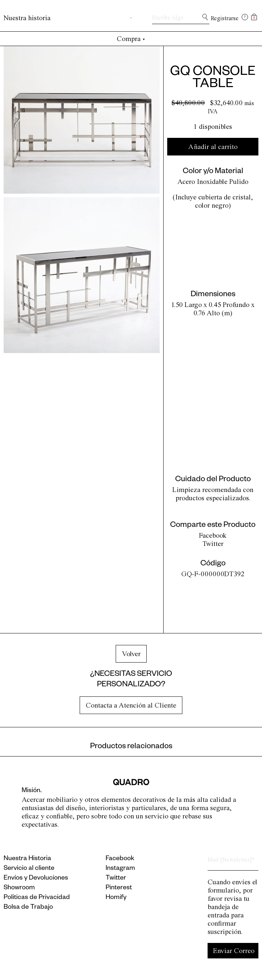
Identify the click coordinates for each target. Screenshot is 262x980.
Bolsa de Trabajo (28, 908)
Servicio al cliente (29, 869)
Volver (131, 654)
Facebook (213, 535)
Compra (131, 39)
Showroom (19, 888)
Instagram (120, 869)
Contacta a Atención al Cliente (131, 705)
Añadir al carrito (213, 147)
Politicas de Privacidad (37, 898)
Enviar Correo (234, 951)
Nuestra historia (27, 18)
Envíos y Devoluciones (36, 879)
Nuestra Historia (27, 859)
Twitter (213, 544)
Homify (116, 898)
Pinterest (119, 888)
